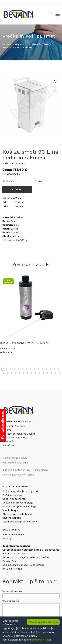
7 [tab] (27, 369)
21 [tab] (24, 373)
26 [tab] (44, 373)
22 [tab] (28, 373)
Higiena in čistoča (40, 44)
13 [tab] (50, 369)
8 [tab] (31, 369)
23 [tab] (32, 373)
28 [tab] (52, 373)
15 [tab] (58, 369)
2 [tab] (7, 369)
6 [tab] (23, 369)
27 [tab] (48, 373)
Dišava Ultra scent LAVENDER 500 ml (25, 343)
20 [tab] (20, 373)
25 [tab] (40, 373)
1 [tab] (3, 369)
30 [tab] (59, 373)
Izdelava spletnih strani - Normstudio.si (25, 470)
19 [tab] (16, 373)
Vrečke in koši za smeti (17, 48)
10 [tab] (38, 369)
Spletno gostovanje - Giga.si (19, 475)
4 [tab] (15, 369)
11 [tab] (42, 369)
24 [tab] (36, 373)
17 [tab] (8, 373)
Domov (7, 44)
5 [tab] (19, 369)
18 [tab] (12, 373)
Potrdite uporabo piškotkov (43, 622)
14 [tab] (54, 369)
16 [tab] (4, 373)
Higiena (20, 44)
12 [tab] (46, 369)
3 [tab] (11, 369)
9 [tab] (34, 369)
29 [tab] (55, 373)
